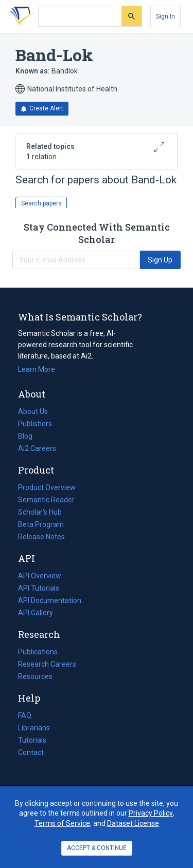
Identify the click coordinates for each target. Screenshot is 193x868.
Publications (38, 652)
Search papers (41, 203)
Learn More (37, 369)
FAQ (25, 715)
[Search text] (80, 16)
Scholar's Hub (40, 512)
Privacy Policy (151, 813)
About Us (33, 411)
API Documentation (50, 600)
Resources (35, 676)
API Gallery (36, 613)
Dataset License (133, 823)
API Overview (40, 576)
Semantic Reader (46, 500)
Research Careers (47, 664)
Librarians (34, 728)
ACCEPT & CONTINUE (97, 848)
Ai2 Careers (37, 448)
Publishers (35, 424)
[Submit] (131, 16)
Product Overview (47, 487)
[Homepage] (20, 16)
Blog (29, 436)
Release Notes (41, 537)
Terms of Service (62, 823)
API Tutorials (39, 588)
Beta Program (41, 524)
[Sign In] (165, 16)
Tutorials (32, 740)
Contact (31, 752)
